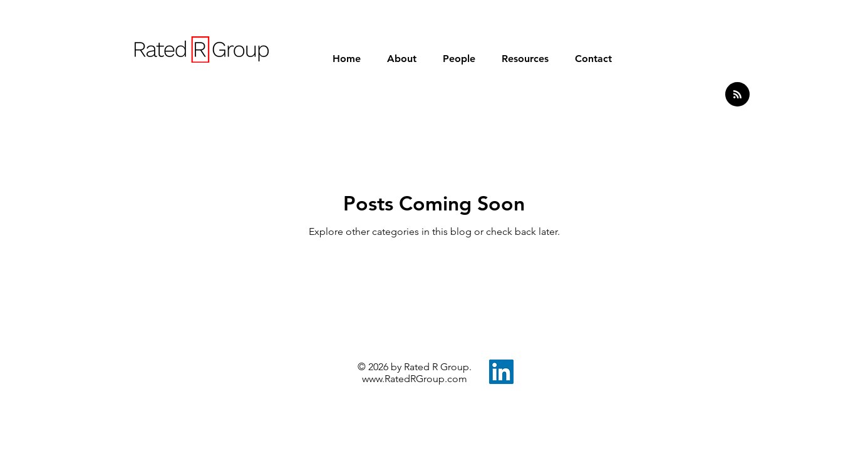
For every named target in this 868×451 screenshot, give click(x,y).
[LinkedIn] (501, 372)
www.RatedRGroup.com (415, 379)
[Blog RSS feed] (737, 95)
